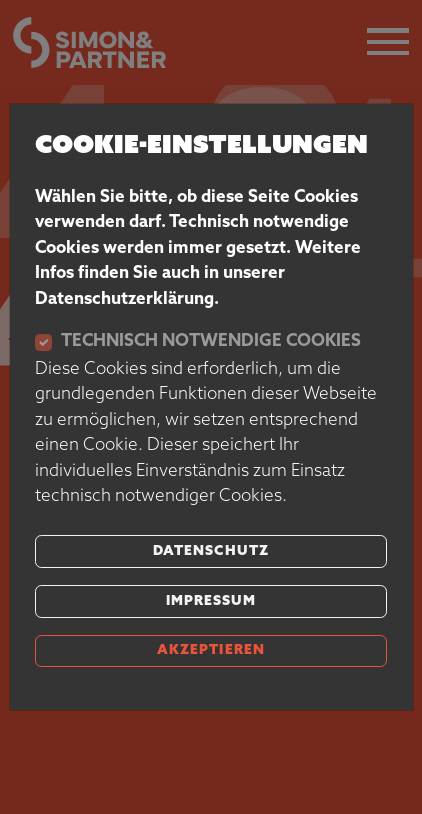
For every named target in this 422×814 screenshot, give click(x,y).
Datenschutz (210, 551)
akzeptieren (210, 650)
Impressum (211, 601)
